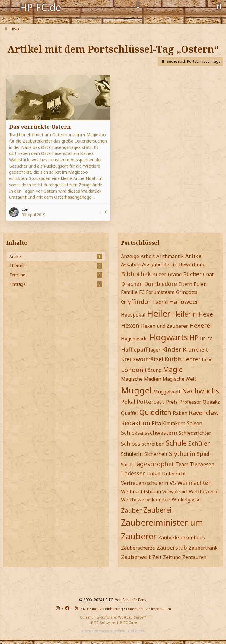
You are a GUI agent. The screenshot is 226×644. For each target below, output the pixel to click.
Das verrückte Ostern (40, 127)
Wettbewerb (203, 491)
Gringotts (187, 292)
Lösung (153, 370)
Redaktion (136, 423)
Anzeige (130, 256)
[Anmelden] (138, 5)
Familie (129, 292)
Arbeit (148, 256)
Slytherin (182, 454)
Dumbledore (161, 284)
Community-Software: (113, 617)
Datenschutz (137, 609)
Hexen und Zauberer (164, 326)
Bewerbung (192, 264)
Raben (180, 413)
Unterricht (174, 474)
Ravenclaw (204, 413)
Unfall (153, 474)
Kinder (172, 349)
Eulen (200, 284)
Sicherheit (156, 454)
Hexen (130, 325)
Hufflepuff (134, 349)
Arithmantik (170, 256)
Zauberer (139, 536)
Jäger (155, 350)
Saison (195, 423)
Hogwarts (169, 337)
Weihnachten (194, 483)
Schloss (131, 444)
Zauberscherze (138, 548)
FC (142, 292)
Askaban (131, 264)
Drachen (132, 284)
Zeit (157, 557)
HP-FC (206, 339)
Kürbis (173, 359)
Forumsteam (160, 292)
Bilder (159, 274)
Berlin (170, 264)
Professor (190, 402)
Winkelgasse (186, 500)
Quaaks (211, 402)
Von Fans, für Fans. (131, 600)
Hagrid (160, 302)
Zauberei (158, 510)
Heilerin (185, 314)
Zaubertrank (203, 548)
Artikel (194, 256)
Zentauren (194, 557)
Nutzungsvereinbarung (103, 609)
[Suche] (219, 6)
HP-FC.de (40, 7)
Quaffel (129, 413)
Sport (126, 464)
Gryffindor (136, 302)
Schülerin (132, 454)
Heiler (159, 313)
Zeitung (172, 557)
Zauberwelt (136, 557)
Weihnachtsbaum (141, 491)
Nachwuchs (201, 391)
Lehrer (192, 359)
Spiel (203, 454)
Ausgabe (152, 264)
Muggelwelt (167, 392)
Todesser (133, 473)
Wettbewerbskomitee (146, 500)
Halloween (185, 302)
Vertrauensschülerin (145, 483)
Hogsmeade (134, 339)
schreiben (153, 444)
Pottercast (151, 402)
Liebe (207, 360)
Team (182, 464)
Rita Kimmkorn (169, 423)
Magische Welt (179, 379)
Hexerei (201, 325)
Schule (176, 443)
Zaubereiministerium (162, 522)
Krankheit (196, 349)
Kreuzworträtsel (142, 359)
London (132, 370)
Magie (173, 369)
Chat (208, 274)
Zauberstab (172, 548)
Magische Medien (141, 379)
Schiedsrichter (195, 433)
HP (194, 338)
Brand (175, 274)
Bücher (192, 274)
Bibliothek (136, 274)
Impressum (161, 609)
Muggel (136, 390)
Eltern (185, 284)
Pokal (128, 402)
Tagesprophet (154, 464)
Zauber (131, 510)
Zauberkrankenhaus (181, 538)
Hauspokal (133, 315)
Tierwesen (202, 464)
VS (173, 483)
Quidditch (155, 412)
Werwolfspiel (175, 492)
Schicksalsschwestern (149, 433)
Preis (172, 402)
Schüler (199, 443)
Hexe (206, 314)
